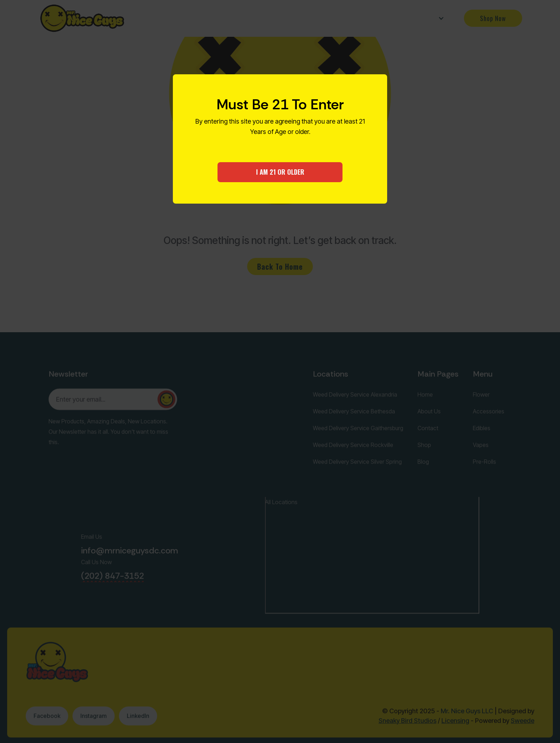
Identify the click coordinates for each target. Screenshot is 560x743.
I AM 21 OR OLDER (280, 172)
